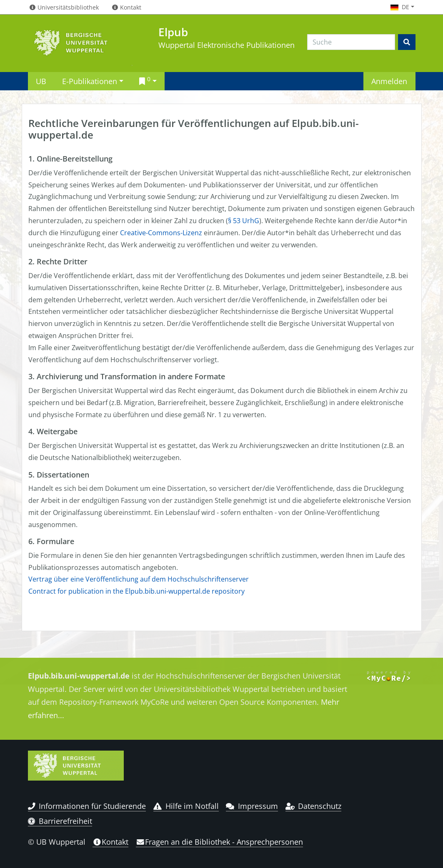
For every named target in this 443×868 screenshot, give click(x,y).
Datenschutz (314, 806)
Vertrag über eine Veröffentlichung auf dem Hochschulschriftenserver (139, 579)
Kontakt (110, 842)
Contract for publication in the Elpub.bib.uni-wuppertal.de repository (136, 591)
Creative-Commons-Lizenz (161, 233)
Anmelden (389, 81)
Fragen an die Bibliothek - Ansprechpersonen (219, 842)
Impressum (252, 806)
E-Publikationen (90, 81)
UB (41, 81)
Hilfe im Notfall (186, 806)
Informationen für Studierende (87, 806)
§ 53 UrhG (244, 221)
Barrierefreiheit (60, 821)
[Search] (351, 42)
